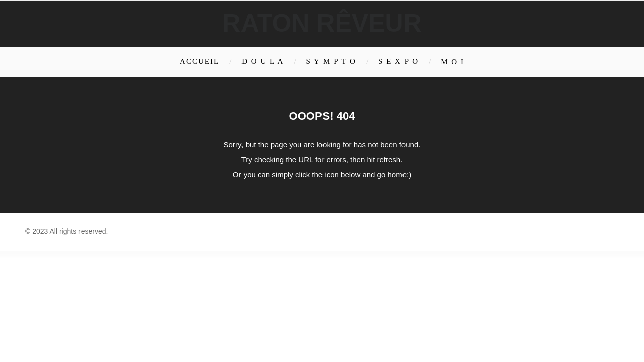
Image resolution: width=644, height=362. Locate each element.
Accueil (199, 61)
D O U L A (263, 61)
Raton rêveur (322, 23)
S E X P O (398, 61)
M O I (453, 62)
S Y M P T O (331, 61)
